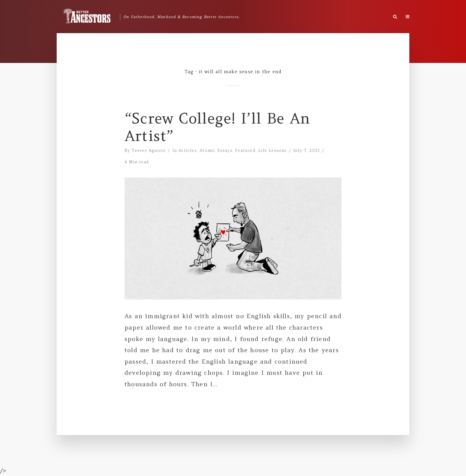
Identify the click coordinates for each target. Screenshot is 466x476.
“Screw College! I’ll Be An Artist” (217, 127)
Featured (245, 150)
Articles (188, 150)
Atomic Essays (216, 150)
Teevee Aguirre (149, 150)
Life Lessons (272, 150)
